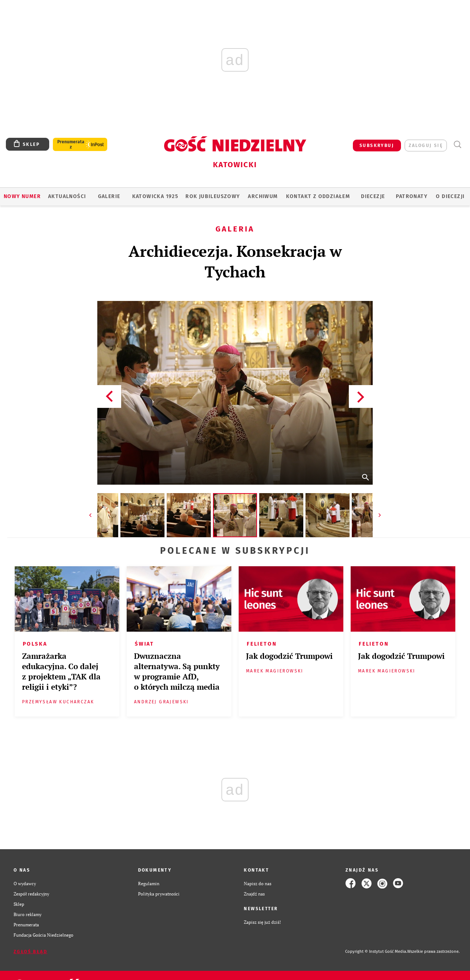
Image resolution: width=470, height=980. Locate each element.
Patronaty (412, 196)
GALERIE (109, 196)
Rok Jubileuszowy (213, 196)
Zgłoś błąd (30, 952)
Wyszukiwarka (457, 145)
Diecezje (373, 196)
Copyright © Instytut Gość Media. (376, 952)
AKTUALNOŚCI (67, 196)
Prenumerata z (71, 144)
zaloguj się (426, 146)
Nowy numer (22, 196)
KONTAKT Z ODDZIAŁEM (318, 196)
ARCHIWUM (263, 196)
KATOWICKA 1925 (155, 196)
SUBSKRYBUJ (377, 146)
